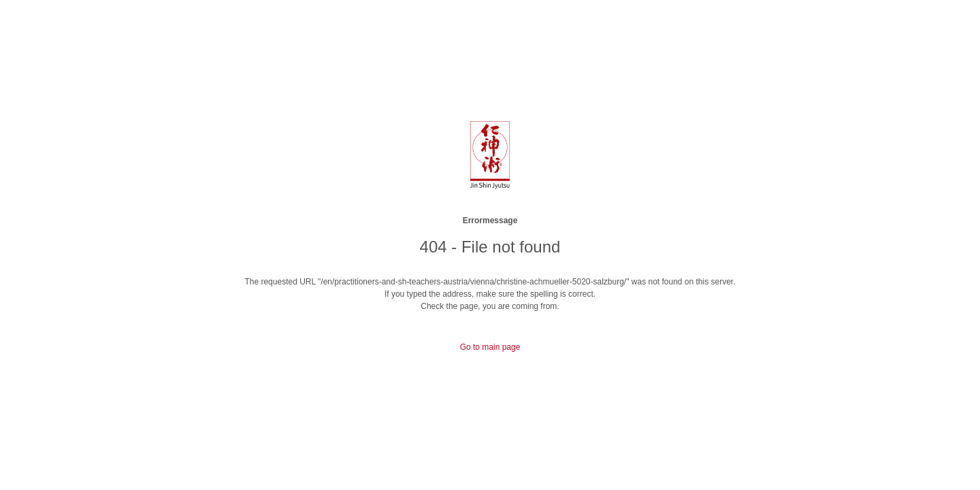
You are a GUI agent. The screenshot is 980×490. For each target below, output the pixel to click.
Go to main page (490, 347)
